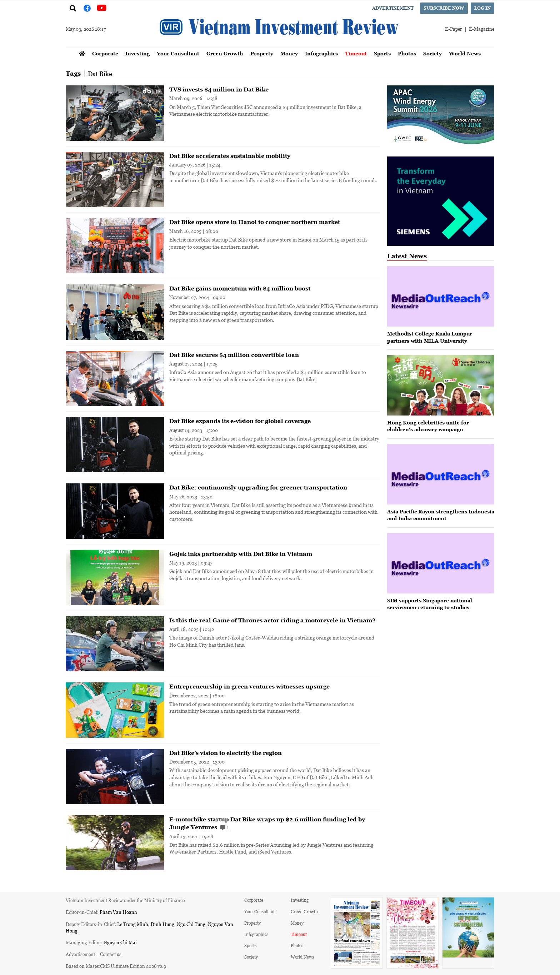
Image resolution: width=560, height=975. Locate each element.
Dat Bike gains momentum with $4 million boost (240, 288)
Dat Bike (100, 74)
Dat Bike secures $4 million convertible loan (234, 355)
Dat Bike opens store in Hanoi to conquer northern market (255, 222)
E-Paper (453, 29)
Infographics (321, 53)
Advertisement (393, 8)
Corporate (105, 53)
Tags (73, 73)
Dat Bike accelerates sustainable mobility (230, 156)
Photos (407, 53)
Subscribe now (444, 8)
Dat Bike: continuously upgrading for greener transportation (258, 487)
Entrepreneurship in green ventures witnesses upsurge (249, 686)
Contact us (111, 954)
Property (262, 53)
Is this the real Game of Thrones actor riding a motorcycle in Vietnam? (272, 620)
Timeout (356, 53)
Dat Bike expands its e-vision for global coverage (240, 421)
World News (465, 53)
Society (432, 53)
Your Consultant (178, 53)
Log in (482, 8)
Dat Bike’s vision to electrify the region (226, 753)
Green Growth (225, 53)
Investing (137, 53)
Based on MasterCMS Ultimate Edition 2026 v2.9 (116, 966)
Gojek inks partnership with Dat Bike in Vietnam (241, 554)
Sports (382, 53)
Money (289, 53)
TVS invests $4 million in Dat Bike (219, 89)
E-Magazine (482, 29)
